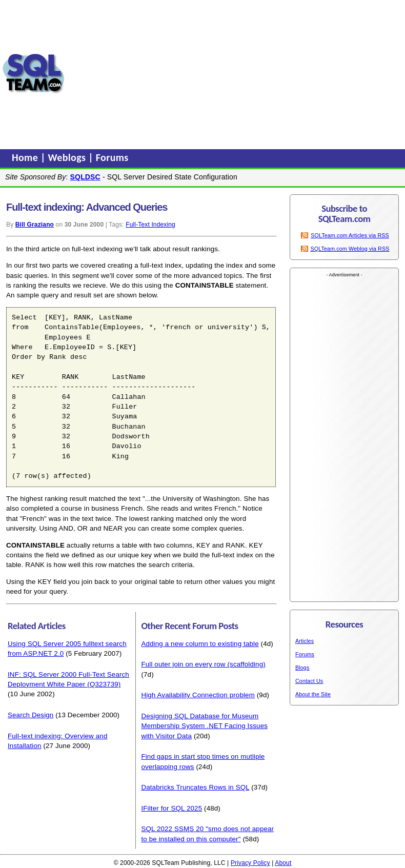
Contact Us (309, 681)
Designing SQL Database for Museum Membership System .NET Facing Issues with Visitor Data (204, 726)
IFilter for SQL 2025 (171, 808)
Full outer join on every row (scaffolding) (203, 664)
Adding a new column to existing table (200, 644)
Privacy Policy (250, 863)
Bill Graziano (35, 225)
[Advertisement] (235, 73)
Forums (112, 157)
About (283, 863)
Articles (305, 641)
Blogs (302, 668)
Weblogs (68, 157)
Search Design (31, 715)
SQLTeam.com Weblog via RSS (350, 249)
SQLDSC (85, 177)
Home (26, 157)
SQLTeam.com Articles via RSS (350, 235)
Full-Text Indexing (150, 225)
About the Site (313, 694)
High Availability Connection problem (198, 695)
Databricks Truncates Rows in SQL (195, 787)
